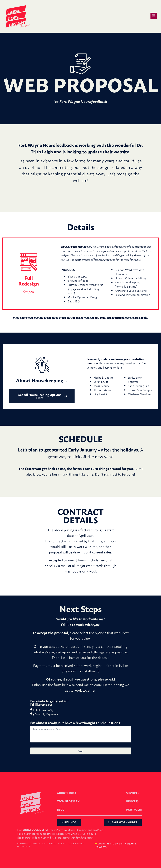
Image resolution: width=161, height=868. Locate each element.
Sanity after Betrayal (135, 379)
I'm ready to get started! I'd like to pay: (49, 703)
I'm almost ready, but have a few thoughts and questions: (75, 723)
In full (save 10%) (43, 710)
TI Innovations (102, 390)
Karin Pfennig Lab (138, 386)
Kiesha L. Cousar (103, 377)
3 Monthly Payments (45, 714)
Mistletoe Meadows (140, 394)
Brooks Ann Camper (140, 390)
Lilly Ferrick (100, 394)
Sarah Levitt (101, 382)
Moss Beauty (101, 386)
